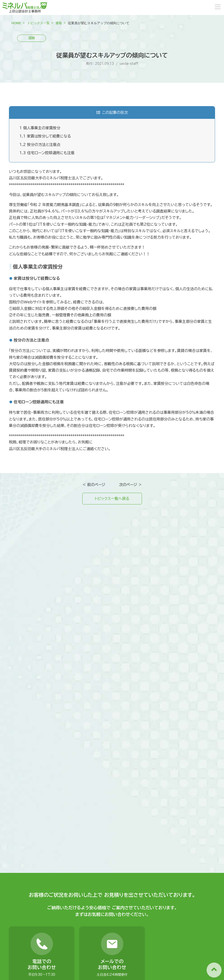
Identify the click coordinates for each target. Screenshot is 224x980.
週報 (59, 23)
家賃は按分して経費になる (45, 136)
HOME (16, 23)
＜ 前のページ (94, 485)
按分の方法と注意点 (40, 145)
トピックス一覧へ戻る (112, 499)
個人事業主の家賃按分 (40, 128)
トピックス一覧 (38, 23)
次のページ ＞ (131, 485)
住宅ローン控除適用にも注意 (47, 153)
